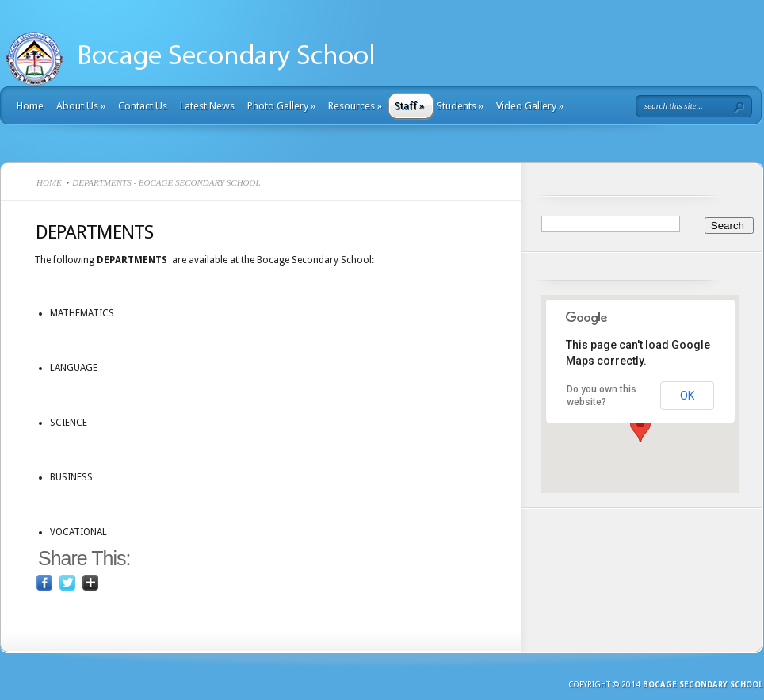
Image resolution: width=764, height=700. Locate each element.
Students (460, 106)
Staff (409, 106)
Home (30, 106)
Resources (355, 106)
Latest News (207, 106)
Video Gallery (530, 106)
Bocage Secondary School (703, 685)
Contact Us (143, 106)
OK (687, 396)
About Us (81, 106)
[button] (640, 428)
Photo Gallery (281, 106)
